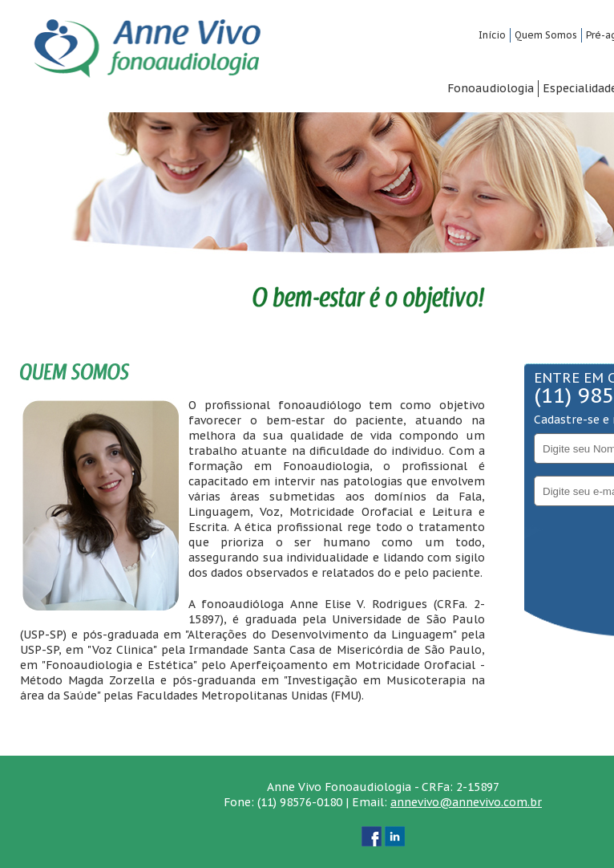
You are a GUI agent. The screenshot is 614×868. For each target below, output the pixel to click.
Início (492, 35)
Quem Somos (546, 35)
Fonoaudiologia (491, 88)
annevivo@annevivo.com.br (466, 802)
